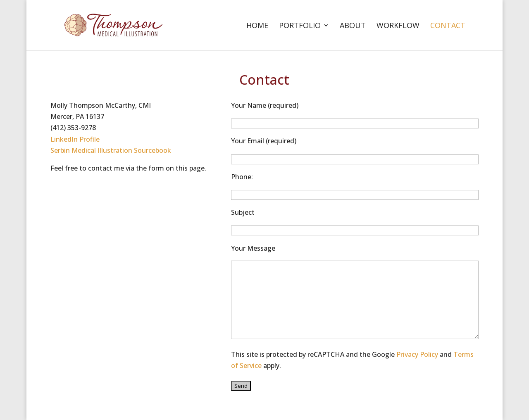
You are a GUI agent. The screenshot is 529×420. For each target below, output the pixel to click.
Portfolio (300, 26)
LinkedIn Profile (75, 139)
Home (257, 26)
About (353, 26)
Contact (448, 26)
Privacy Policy (417, 354)
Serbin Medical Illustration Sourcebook (111, 150)
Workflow (398, 26)
